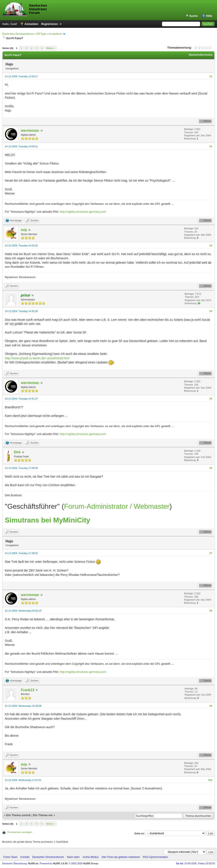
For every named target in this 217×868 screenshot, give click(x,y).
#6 (211, 468)
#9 (211, 706)
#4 (211, 311)
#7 (211, 553)
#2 (211, 146)
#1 (211, 76)
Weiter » (51, 48)
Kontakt (25, 857)
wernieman (30, 131)
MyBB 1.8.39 (60, 863)
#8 (211, 611)
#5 (211, 399)
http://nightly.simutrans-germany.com (83, 212)
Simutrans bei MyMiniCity (47, 520)
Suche (193, 16)
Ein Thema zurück (19, 815)
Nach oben (73, 857)
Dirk (17, 452)
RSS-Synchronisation (155, 857)
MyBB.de (33, 863)
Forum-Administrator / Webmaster (117, 506)
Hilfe (209, 16)
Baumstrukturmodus (201, 55)
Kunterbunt (55, 34)
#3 (211, 245)
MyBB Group (91, 863)
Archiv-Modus (91, 857)
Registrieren (50, 24)
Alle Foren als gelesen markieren (121, 857)
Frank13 (28, 690)
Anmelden (31, 24)
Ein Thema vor (43, 815)
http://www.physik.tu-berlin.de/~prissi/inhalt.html (37, 358)
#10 (210, 780)
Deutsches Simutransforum (18, 34)
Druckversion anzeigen (20, 832)
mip (24, 230)
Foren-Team (10, 857)
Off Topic (41, 34)
